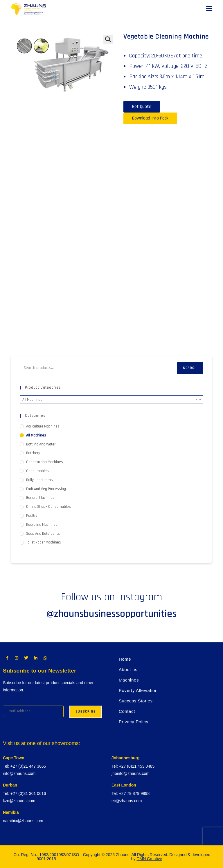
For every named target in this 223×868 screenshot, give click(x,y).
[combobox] (111, 399)
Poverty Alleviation (138, 690)
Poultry (32, 516)
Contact (127, 711)
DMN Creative (149, 859)
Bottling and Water (41, 444)
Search (190, 368)
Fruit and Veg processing (46, 489)
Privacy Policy (134, 722)
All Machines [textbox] (110, 400)
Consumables (37, 471)
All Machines (36, 435)
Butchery (33, 453)
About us (128, 669)
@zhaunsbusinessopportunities (111, 614)
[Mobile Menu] (209, 9)
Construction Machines (45, 462)
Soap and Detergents (43, 534)
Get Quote (142, 107)
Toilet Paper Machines (44, 542)
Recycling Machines (42, 525)
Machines (129, 680)
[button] (108, 39)
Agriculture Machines (43, 426)
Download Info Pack (150, 118)
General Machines (40, 498)
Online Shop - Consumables (48, 507)
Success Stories (136, 701)
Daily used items (39, 480)
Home (125, 659)
